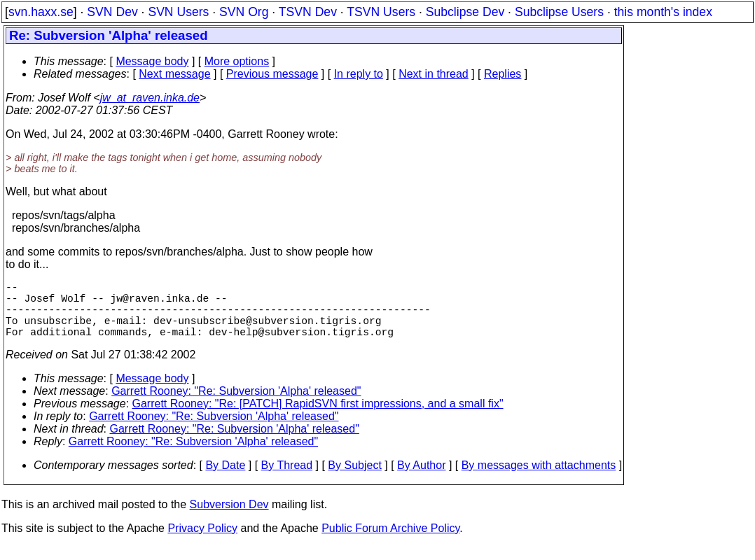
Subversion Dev (229, 518)
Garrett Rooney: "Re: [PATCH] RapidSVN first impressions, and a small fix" (318, 418)
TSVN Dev (308, 12)
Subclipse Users (559, 12)
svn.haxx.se (41, 12)
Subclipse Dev (465, 12)
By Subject (354, 479)
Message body (152, 61)
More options (237, 61)
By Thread (287, 479)
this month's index (663, 12)
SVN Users (178, 12)
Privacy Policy (202, 542)
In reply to (359, 74)
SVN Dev (112, 12)
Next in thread (434, 74)
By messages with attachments (539, 479)
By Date (225, 479)
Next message (174, 74)
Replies (503, 74)
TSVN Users (381, 12)
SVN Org (244, 12)
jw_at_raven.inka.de (150, 98)
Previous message (272, 74)
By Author (421, 479)
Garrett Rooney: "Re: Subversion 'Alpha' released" (236, 405)
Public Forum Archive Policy (390, 542)
